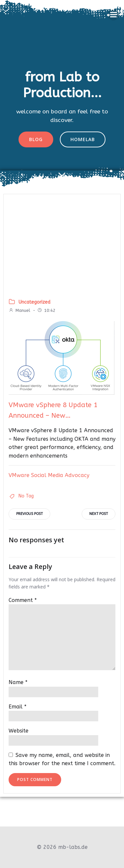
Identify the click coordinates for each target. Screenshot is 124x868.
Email (18, 707)
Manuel (19, 310)
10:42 (46, 310)
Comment (23, 600)
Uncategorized (34, 302)
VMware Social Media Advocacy (49, 475)
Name (18, 682)
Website (19, 731)
